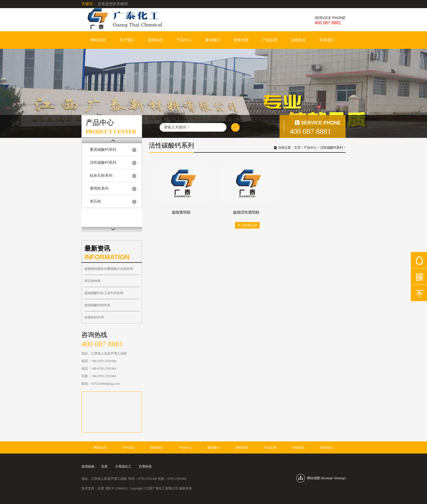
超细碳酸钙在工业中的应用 (104, 293)
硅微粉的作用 (94, 317)
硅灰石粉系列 (101, 176)
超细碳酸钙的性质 (97, 305)
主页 (297, 148)
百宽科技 (145, 466)
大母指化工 (123, 466)
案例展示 (213, 40)
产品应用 (270, 40)
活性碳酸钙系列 (103, 163)
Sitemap (339, 478)
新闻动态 (156, 40)
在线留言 (298, 40)
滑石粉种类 (92, 281)
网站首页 (98, 40)
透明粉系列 (99, 188)
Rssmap (327, 478)
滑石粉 (95, 201)
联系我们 (327, 40)
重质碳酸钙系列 (103, 150)
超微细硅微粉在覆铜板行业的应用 (109, 269)
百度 (104, 466)
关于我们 (127, 40)
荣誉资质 (241, 40)
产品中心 (184, 40)
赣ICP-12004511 (117, 488)
